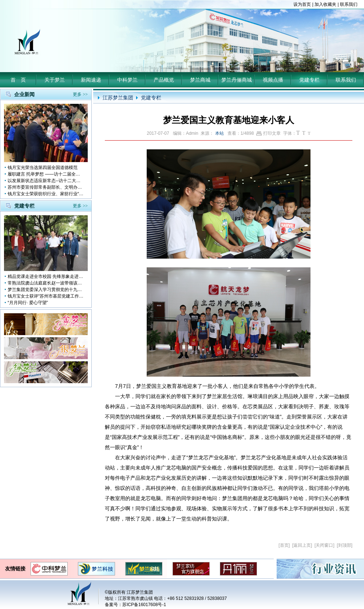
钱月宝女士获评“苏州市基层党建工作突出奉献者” (46, 296)
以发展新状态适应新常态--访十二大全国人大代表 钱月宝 (46, 181)
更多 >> (80, 94)
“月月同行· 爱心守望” (28, 303)
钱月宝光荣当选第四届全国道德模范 (43, 168)
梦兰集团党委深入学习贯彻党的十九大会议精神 (46, 290)
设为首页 (302, 4)
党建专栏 (309, 80)
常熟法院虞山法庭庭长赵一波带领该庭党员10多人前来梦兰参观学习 (46, 283)
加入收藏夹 (325, 4)
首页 (284, 545)
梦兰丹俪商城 (237, 80)
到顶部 (345, 545)
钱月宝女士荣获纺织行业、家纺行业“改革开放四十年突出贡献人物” (46, 194)
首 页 (18, 80)
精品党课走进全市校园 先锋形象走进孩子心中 (46, 276)
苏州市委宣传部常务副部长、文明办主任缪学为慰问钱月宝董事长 (46, 187)
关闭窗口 (324, 545)
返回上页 (302, 545)
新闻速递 (91, 80)
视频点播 (273, 80)
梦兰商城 (200, 80)
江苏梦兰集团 (118, 98)
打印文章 (268, 133)
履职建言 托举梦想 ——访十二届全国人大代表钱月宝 (46, 174)
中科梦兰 (127, 80)
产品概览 (164, 80)
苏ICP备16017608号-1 (144, 605)
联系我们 (349, 4)
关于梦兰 (55, 80)
